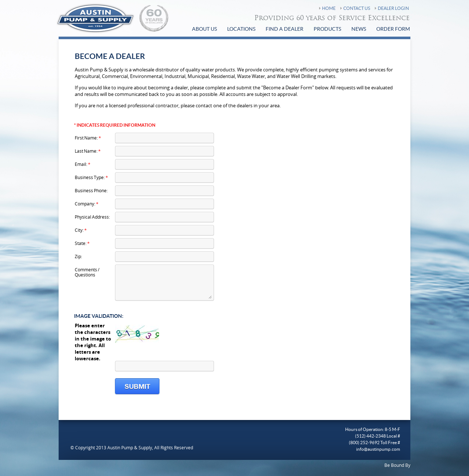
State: (82, 243)
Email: (83, 164)
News (359, 29)
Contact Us (357, 8)
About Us (204, 29)
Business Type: (91, 177)
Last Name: (88, 151)
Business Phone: (91, 190)
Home (329, 8)
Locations (241, 29)
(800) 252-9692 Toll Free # (374, 443)
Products (327, 29)
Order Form (393, 29)
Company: (87, 203)
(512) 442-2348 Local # (378, 436)
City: (81, 230)
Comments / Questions (87, 272)
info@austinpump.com (378, 449)
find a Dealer (285, 29)
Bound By (401, 465)
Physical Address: (92, 217)
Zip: (78, 256)
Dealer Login (393, 8)
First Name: (88, 137)
